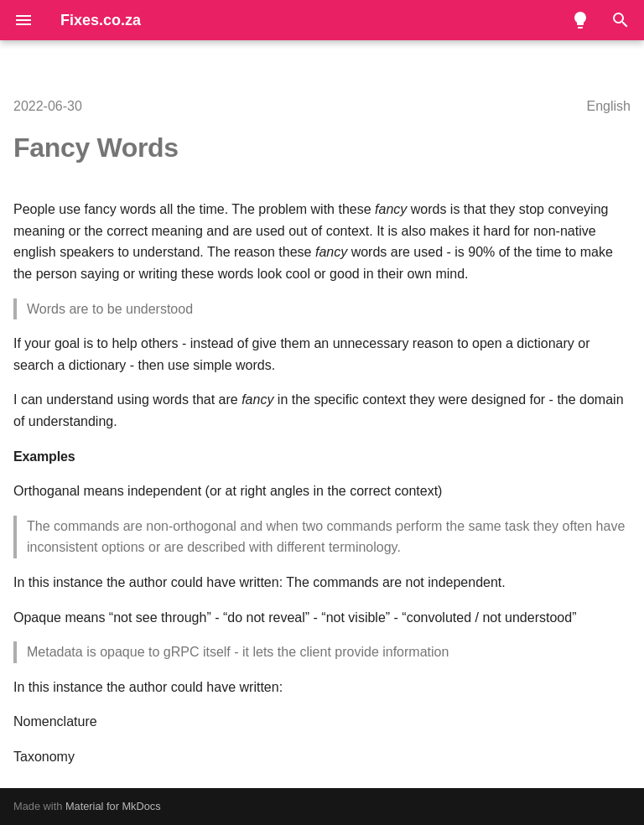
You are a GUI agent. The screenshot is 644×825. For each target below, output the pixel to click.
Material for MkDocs (113, 806)
